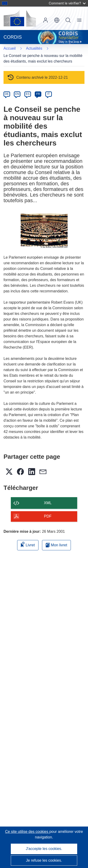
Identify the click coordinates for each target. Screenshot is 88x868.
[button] (57, 20)
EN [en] (17, 94)
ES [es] (28, 94)
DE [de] (7, 94)
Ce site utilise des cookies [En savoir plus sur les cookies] (27, 832)
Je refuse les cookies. (44, 860)
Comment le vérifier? (67, 3)
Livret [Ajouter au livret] (28, 544)
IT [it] (48, 94)
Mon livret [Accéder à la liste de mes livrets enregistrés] (56, 545)
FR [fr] (38, 94)
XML (48, 503)
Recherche (68, 20)
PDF (48, 516)
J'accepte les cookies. (44, 849)
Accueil (10, 48)
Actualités (34, 48)
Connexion (46, 20)
